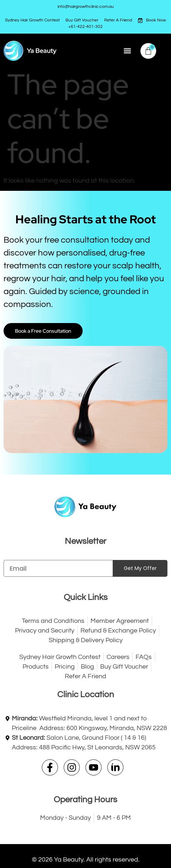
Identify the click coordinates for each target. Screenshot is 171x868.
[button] (127, 51)
